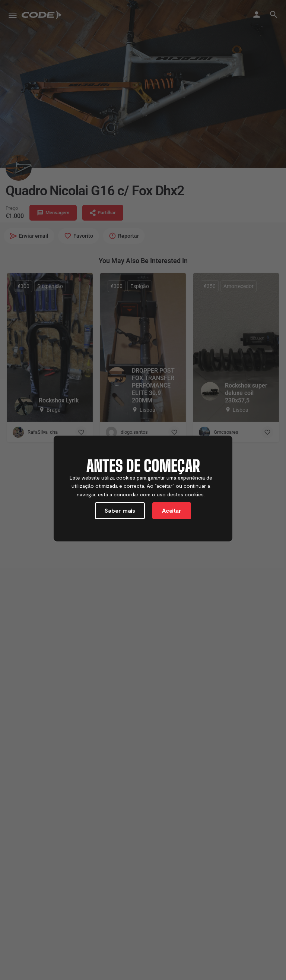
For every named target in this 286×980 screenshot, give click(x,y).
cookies (126, 478)
